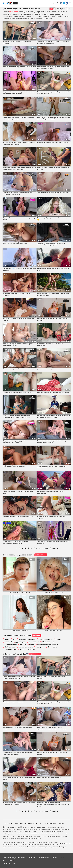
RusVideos (14, 12)
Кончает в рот (34, 642)
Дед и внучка (20, 642)
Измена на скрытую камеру (47, 644)
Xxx (14, 639)
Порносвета (52, 647)
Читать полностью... (66, 843)
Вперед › (54, 548)
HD (54, 9)
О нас (55, 858)
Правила (32, 858)
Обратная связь (44, 858)
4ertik (22, 650)
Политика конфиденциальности (14, 858)
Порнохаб (8, 642)
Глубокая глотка (11, 644)
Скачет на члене (11, 650)
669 (46, 548)
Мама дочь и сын (49, 642)
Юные (7, 639)
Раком (32, 644)
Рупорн (23, 644)
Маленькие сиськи (26, 647)
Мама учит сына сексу (27, 639)
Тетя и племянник (46, 639)
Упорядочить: (61, 9)
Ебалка (58, 639)
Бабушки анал (10, 647)
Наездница (40, 647)
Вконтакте (31, 650)
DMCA (12, 861)
